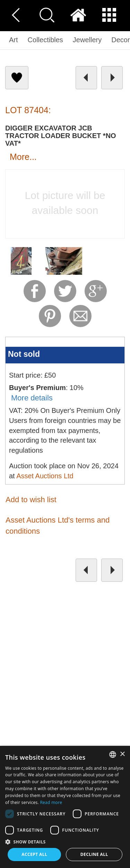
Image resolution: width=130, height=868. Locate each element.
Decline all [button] (94, 854)
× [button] (122, 754)
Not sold (24, 354)
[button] (65, 842)
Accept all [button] (34, 854)
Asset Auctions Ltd (45, 476)
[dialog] (65, 807)
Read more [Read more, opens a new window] (51, 802)
